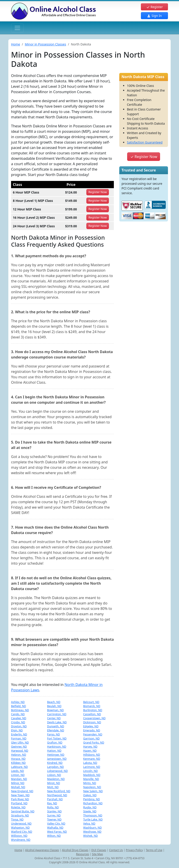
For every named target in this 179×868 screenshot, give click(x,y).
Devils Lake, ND (57, 722)
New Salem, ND (93, 791)
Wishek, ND (91, 836)
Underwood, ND (21, 824)
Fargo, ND (54, 734)
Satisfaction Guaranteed (145, 142)
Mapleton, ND (56, 779)
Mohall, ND (18, 787)
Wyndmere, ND (21, 840)
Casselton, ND (92, 714)
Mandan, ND (19, 779)
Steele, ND (90, 811)
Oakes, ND (90, 795)
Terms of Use (154, 850)
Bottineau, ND (20, 710)
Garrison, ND (91, 738)
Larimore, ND (92, 767)
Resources (83, 854)
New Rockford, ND (59, 791)
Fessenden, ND (93, 734)
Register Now (144, 157)
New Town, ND (20, 795)
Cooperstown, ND (94, 718)
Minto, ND (90, 783)
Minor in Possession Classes (45, 44)
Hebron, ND (19, 755)
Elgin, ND (17, 730)
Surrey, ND (54, 815)
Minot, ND (54, 783)
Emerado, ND (92, 730)
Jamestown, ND (57, 759)
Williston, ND (19, 836)
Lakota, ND (90, 763)
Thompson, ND (93, 815)
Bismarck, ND (92, 706)
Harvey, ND (90, 747)
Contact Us (116, 850)
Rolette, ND (18, 807)
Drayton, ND (19, 726)
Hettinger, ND (56, 755)
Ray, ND (52, 803)
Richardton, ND (93, 803)
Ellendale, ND (56, 730)
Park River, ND (20, 799)
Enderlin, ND (19, 734)
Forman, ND (19, 738)
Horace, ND (18, 759)
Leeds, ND (17, 771)
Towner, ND (54, 820)
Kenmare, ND (92, 759)
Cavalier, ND (19, 718)
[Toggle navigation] (17, 28)
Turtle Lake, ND (93, 820)
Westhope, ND (92, 832)
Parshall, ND (55, 799)
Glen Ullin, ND (20, 743)
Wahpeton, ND (20, 828)
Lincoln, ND (91, 771)
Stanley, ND (54, 811)
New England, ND (22, 791)
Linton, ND (18, 775)
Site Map (98, 854)
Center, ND (54, 718)
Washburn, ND (92, 828)
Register (154, 7)
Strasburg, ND (20, 815)
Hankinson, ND (57, 747)
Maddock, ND (92, 775)
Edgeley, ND (91, 726)
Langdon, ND (55, 767)
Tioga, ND (17, 820)
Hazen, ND (90, 751)
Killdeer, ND (18, 763)
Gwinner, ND (19, 747)
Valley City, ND (56, 824)
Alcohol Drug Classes (75, 850)
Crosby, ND (18, 722)
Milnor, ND (18, 783)
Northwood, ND (57, 795)
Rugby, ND (90, 807)
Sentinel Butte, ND (23, 811)
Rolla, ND (53, 807)
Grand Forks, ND (94, 743)
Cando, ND (18, 714)
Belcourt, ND (91, 702)
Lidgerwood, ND (57, 771)
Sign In (154, 16)
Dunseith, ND (56, 726)
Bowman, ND (55, 710)
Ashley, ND (18, 702)
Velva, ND (89, 824)
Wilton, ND (54, 836)
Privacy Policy (134, 850)
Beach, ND (54, 702)
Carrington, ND (57, 714)
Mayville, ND (91, 779)
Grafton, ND (55, 743)
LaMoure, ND (19, 767)
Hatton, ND (54, 751)
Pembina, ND (92, 799)
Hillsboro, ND (92, 755)
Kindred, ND (55, 763)
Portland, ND (19, 803)
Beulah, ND (54, 706)
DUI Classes (99, 850)
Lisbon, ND (54, 775)
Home (16, 44)
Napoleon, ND (92, 787)
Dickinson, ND (92, 722)
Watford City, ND (22, 832)
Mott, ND (53, 787)
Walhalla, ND (55, 828)
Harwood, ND (20, 751)
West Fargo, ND (57, 832)
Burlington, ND (93, 710)
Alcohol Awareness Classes (42, 850)
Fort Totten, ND (57, 738)
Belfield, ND (18, 706)
